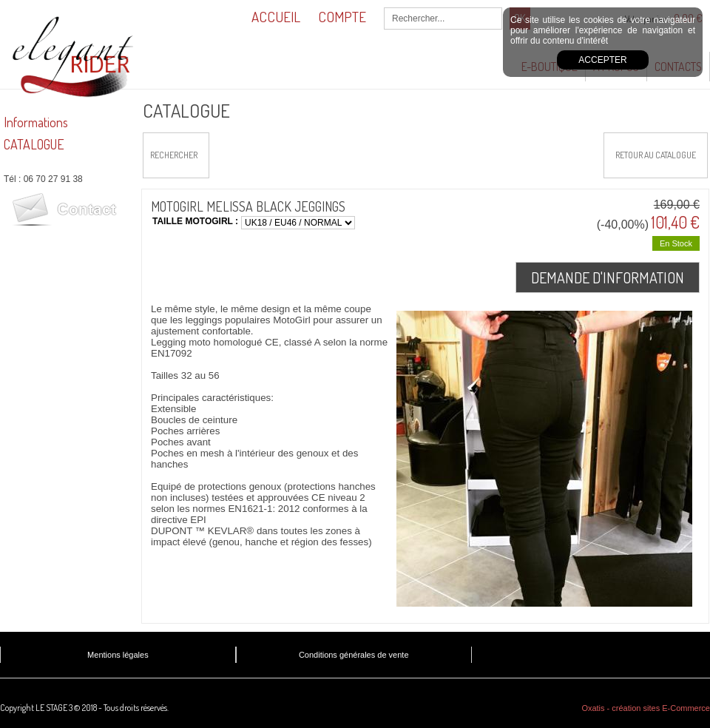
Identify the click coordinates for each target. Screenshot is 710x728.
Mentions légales (118, 655)
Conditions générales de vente (354, 655)
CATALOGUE (34, 144)
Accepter (602, 60)
